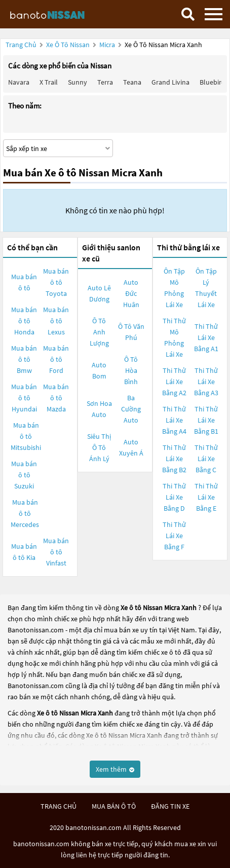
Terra (105, 82)
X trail (49, 82)
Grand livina (170, 82)
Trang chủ (21, 45)
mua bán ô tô (114, 806)
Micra (108, 45)
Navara (19, 82)
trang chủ (59, 806)
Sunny (78, 82)
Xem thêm (115, 769)
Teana (132, 82)
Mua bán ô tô (24, 282)
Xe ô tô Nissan (68, 45)
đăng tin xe (170, 806)
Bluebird (213, 82)
